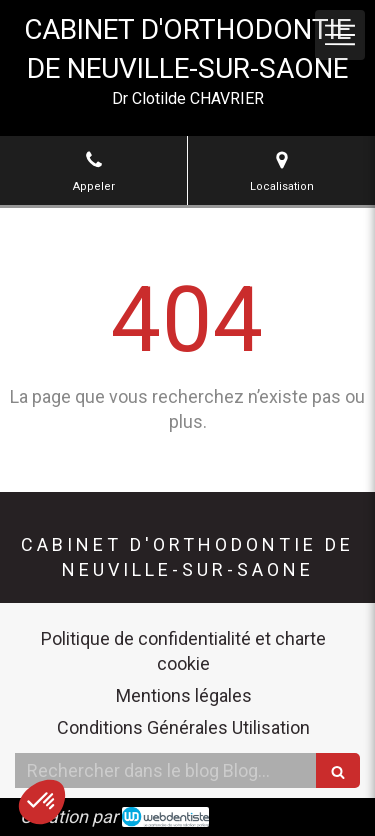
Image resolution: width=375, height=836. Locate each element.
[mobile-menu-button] (340, 35)
